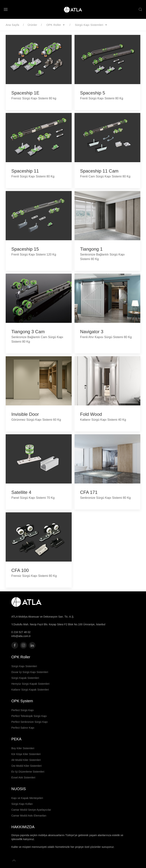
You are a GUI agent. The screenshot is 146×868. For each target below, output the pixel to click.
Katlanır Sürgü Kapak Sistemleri (30, 690)
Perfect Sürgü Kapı (23, 710)
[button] (6, 9)
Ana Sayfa (12, 25)
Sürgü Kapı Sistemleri (24, 666)
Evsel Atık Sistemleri (23, 777)
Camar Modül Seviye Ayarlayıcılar (31, 810)
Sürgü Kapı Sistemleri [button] (91, 25)
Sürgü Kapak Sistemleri (25, 678)
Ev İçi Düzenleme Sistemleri (28, 772)
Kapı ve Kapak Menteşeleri (27, 798)
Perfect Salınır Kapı (23, 728)
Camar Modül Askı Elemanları (29, 816)
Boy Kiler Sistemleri (23, 748)
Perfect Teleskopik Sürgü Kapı (29, 716)
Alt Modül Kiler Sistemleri (26, 760)
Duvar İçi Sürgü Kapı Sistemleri (30, 672)
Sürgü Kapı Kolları (22, 804)
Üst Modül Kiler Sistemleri (26, 766)
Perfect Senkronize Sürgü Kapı (30, 722)
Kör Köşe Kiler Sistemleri (26, 754)
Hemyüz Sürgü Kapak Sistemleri (30, 684)
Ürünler (32, 25)
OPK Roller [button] (56, 25)
